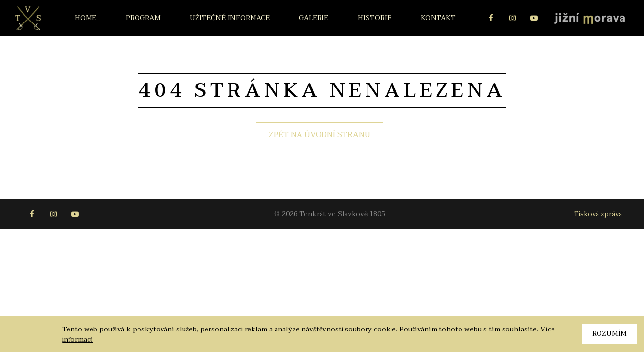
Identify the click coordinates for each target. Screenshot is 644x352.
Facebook (491, 18)
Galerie (314, 18)
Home (86, 18)
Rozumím (609, 334)
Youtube (534, 18)
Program (143, 18)
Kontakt (438, 18)
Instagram (512, 18)
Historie (375, 18)
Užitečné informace (230, 18)
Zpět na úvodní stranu (320, 135)
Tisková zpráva (598, 214)
